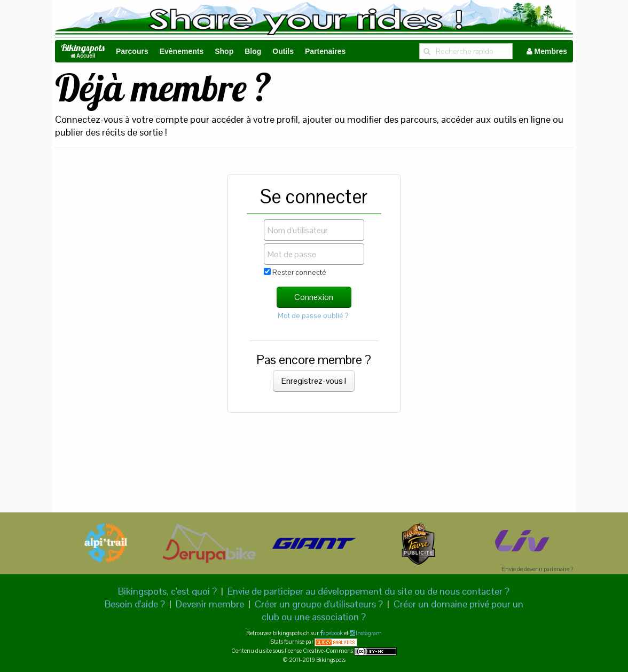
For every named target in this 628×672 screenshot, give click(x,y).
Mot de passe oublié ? (313, 315)
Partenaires (325, 51)
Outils (283, 51)
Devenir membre (210, 604)
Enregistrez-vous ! (314, 381)
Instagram (368, 633)
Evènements (182, 51)
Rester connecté (295, 272)
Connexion (314, 297)
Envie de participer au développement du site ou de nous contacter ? (368, 591)
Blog (253, 51)
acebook (333, 633)
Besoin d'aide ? (135, 604)
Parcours (132, 51)
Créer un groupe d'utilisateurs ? (319, 604)
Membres (547, 51)
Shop (224, 51)
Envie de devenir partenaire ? (537, 569)
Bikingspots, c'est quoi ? (167, 591)
